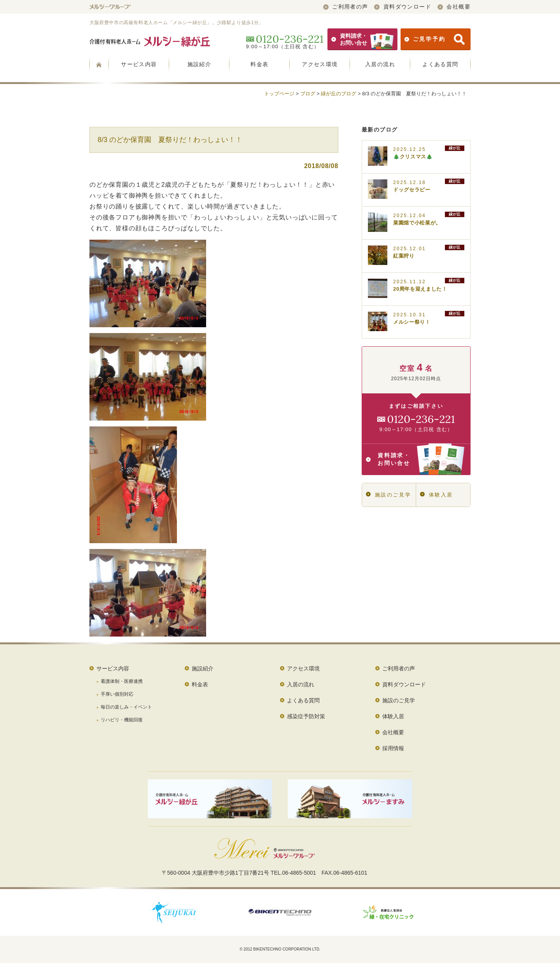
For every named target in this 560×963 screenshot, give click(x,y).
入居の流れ (380, 64)
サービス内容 (139, 64)
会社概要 (454, 7)
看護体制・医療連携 (122, 681)
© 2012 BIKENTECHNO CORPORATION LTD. (280, 949)
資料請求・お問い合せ (362, 39)
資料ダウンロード (403, 7)
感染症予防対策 (306, 716)
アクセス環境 (320, 64)
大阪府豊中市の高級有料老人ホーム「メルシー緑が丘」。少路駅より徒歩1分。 (177, 23)
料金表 (259, 64)
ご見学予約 (435, 39)
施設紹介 (199, 64)
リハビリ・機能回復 (122, 720)
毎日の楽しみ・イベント (126, 707)
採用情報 (393, 748)
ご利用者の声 (346, 7)
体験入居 (437, 495)
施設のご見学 (388, 495)
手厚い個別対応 (117, 694)
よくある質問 (440, 64)
